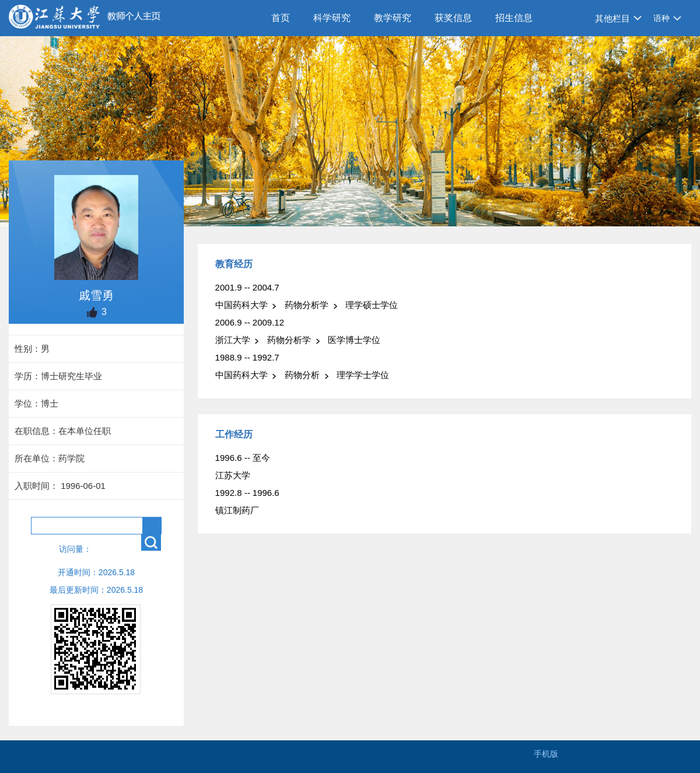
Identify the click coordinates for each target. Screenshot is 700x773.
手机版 (546, 754)
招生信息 (514, 18)
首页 (281, 18)
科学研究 (332, 18)
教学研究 (393, 18)
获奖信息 (453, 18)
